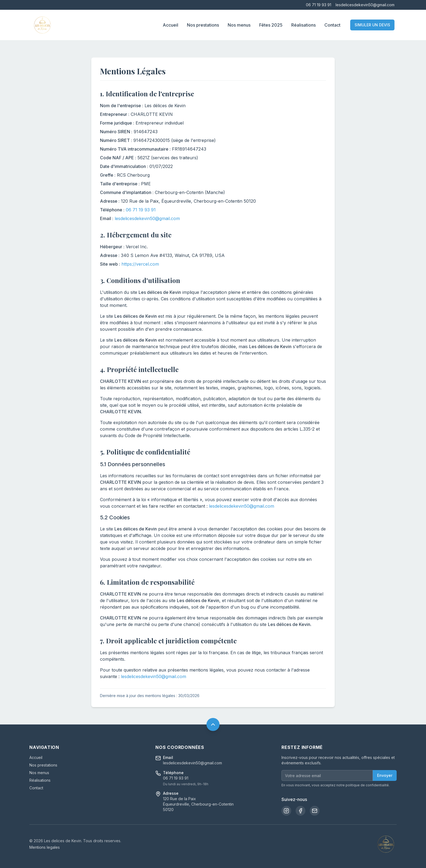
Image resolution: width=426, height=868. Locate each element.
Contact (332, 25)
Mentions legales (45, 847)
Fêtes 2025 (271, 25)
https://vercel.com (140, 264)
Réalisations (303, 25)
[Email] (315, 811)
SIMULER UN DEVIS (372, 25)
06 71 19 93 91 (319, 5)
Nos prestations (203, 25)
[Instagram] (286, 811)
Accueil (170, 25)
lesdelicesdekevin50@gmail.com (365, 5)
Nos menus (239, 25)
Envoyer (385, 775)
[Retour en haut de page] (213, 724)
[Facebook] (300, 811)
